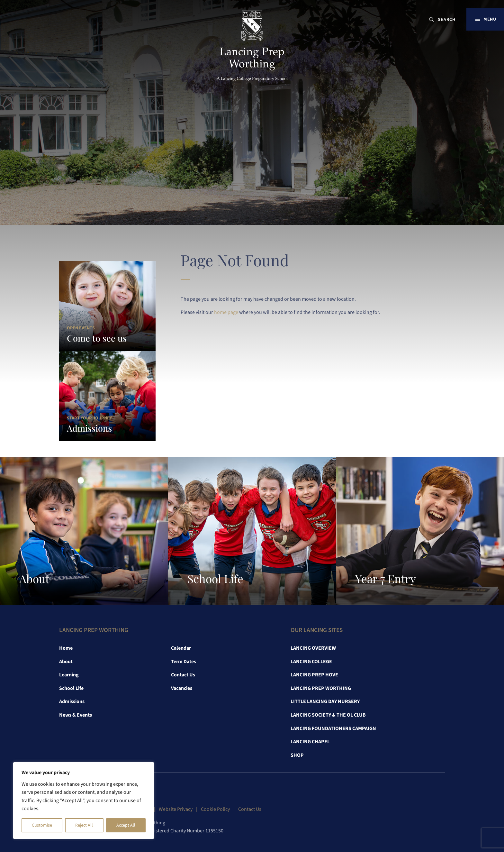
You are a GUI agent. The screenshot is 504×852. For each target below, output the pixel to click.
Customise (42, 825)
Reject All (84, 825)
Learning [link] (69, 675)
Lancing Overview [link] (313, 648)
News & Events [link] (76, 715)
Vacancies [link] (182, 688)
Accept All (126, 825)
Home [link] (66, 648)
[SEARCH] (449, 19)
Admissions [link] (72, 701)
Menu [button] (490, 19)
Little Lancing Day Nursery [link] (325, 701)
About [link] (66, 662)
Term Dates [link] (184, 662)
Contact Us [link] (183, 675)
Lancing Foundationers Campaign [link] (333, 728)
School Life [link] (71, 688)
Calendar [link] (181, 648)
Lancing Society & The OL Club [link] (328, 715)
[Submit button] (432, 19)
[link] (252, 47)
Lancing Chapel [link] (310, 742)
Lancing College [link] (311, 662)
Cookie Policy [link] (215, 809)
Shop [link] (297, 755)
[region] (84, 801)
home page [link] (226, 312)
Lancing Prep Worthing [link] (321, 688)
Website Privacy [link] (176, 809)
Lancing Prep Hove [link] (314, 675)
